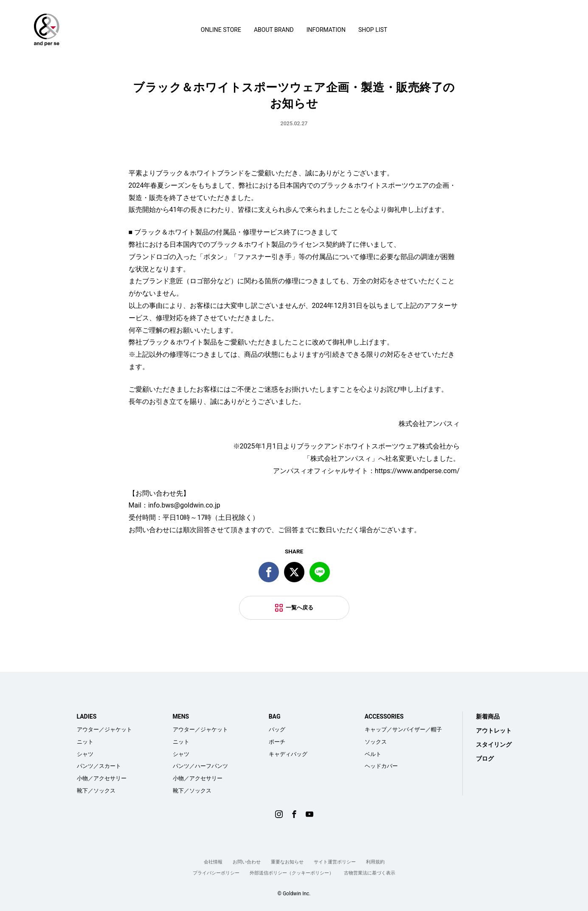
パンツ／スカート (99, 766)
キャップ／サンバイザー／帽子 (403, 729)
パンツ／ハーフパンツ (200, 766)
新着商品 (488, 716)
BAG (275, 716)
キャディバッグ (288, 754)
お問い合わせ (247, 862)
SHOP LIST (373, 30)
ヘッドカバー (381, 766)
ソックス (376, 742)
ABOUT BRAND (274, 30)
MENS (181, 716)
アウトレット (494, 730)
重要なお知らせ (287, 862)
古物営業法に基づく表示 (370, 873)
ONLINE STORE (221, 30)
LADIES (87, 716)
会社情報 (213, 862)
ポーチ (277, 742)
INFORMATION (326, 30)
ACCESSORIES (384, 716)
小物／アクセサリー (102, 778)
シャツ (85, 754)
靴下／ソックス (96, 791)
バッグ (277, 729)
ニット (85, 742)
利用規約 (375, 862)
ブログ (485, 759)
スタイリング (494, 745)
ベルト (373, 754)
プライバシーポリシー (216, 873)
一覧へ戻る (300, 608)
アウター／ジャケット (104, 729)
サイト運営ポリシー (335, 862)
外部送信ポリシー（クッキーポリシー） (292, 873)
